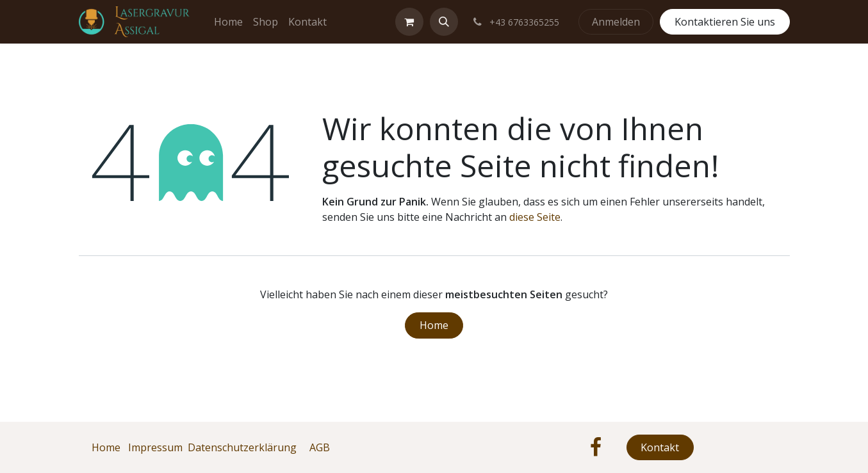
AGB (320, 447)
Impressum (155, 447)
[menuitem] (228, 22)
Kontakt (660, 447)
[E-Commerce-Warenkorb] (409, 22)
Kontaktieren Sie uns (725, 22)
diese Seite (535, 217)
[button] (444, 22)
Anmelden (616, 22)
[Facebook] (596, 447)
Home (434, 325)
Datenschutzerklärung (242, 447)
